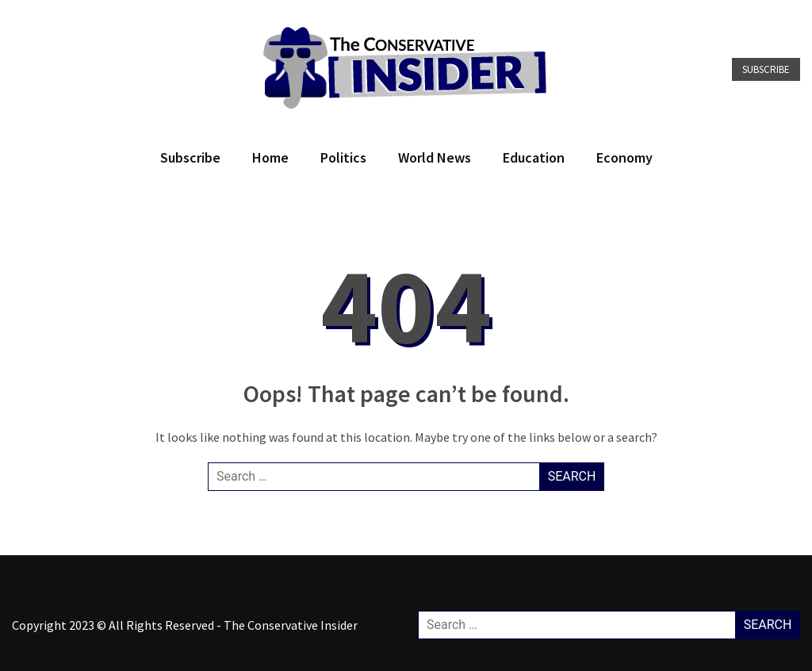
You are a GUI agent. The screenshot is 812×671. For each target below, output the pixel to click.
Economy (624, 157)
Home (270, 157)
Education (534, 157)
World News (435, 157)
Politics (343, 157)
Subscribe (766, 69)
